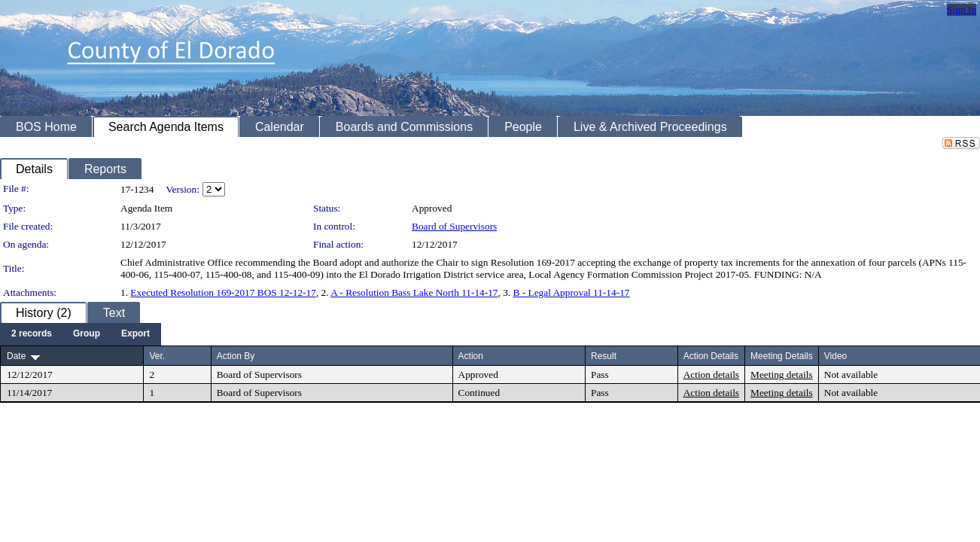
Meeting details (782, 375)
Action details (711, 375)
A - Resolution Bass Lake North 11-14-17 (414, 292)
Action (471, 356)
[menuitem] (32, 334)
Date (16, 356)
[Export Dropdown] (135, 334)
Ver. (157, 356)
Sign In (962, 9)
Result (604, 356)
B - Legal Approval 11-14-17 (572, 292)
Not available (851, 375)
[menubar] (81, 334)
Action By (236, 356)
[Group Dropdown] (87, 334)
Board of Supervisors (454, 226)
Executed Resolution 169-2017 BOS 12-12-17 (223, 292)
